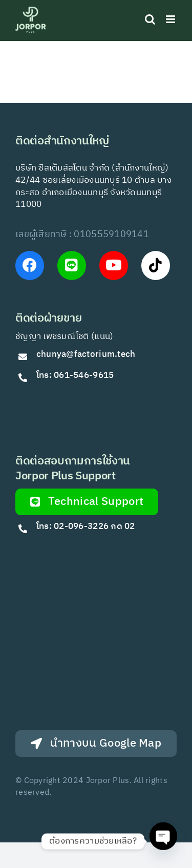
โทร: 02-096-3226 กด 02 (86, 526)
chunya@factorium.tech (87, 354)
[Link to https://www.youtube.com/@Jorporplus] (114, 265)
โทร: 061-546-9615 (75, 375)
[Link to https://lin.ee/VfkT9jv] (72, 265)
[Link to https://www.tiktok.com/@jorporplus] (156, 265)
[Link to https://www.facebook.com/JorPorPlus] (30, 265)
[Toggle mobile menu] (171, 19)
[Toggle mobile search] (150, 19)
